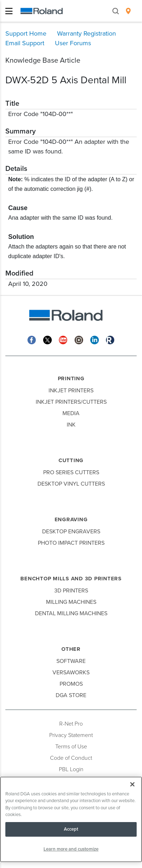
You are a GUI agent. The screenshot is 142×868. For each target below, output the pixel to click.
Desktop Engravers (71, 532)
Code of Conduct (71, 758)
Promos (71, 684)
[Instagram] (79, 339)
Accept (71, 829)
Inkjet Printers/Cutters (71, 402)
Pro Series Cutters (71, 472)
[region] (71, 819)
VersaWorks (71, 673)
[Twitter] (47, 339)
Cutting (71, 460)
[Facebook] (32, 339)
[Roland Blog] (110, 339)
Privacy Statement (71, 735)
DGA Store (71, 695)
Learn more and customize (71, 849)
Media (71, 413)
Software (71, 661)
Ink (71, 425)
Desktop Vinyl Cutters (71, 484)
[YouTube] (63, 339)
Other (71, 649)
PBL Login (71, 769)
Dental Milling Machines (71, 613)
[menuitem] (128, 11)
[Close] (132, 784)
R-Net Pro (71, 724)
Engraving (71, 519)
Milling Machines (71, 602)
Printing (71, 378)
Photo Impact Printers (71, 543)
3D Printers (71, 591)
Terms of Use (71, 747)
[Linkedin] (95, 339)
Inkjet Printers (71, 391)
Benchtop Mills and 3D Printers (71, 579)
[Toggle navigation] (9, 11)
